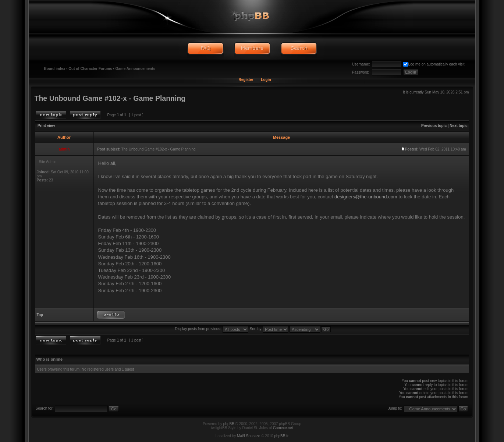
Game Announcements (136, 69)
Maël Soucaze (249, 436)
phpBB (229, 424)
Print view (46, 126)
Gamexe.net (283, 428)
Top (40, 315)
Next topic (458, 126)
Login (266, 80)
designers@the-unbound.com (366, 197)
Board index (55, 69)
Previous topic (434, 126)
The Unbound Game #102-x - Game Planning (110, 98)
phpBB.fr (281, 436)
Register (246, 80)
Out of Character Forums (90, 69)
